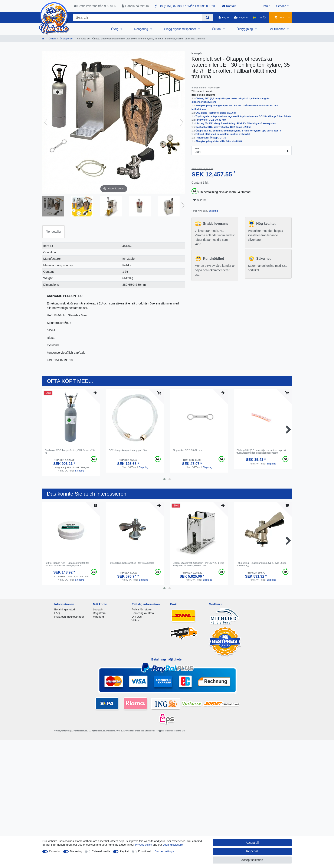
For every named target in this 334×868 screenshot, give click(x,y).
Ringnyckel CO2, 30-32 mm (211, 120)
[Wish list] (263, 17)
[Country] (254, 17)
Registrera (99, 613)
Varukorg (98, 617)
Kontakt (229, 6)
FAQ (57, 613)
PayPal (124, 851)
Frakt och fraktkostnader (69, 617)
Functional (145, 851)
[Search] (208, 18)
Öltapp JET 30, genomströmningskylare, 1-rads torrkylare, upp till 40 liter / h (239, 131)
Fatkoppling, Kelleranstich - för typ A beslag (132, 563)
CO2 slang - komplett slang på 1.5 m (216, 113)
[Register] (241, 17)
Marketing (76, 851)
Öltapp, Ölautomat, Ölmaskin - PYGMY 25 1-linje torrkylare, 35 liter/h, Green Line (198, 564)
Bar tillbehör (277, 29)
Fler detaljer (53, 232)
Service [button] (281, 6)
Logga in (98, 609)
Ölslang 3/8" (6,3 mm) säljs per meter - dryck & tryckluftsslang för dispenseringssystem (261, 451)
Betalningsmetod (65, 609)
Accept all (252, 843)
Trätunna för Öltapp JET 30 (211, 138)
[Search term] (137, 18)
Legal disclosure (173, 845)
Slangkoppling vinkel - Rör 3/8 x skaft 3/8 (219, 141)
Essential (55, 851)
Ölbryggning (245, 29)
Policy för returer (142, 609)
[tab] (53, 232)
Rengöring (142, 29)
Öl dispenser (66, 39)
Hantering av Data (143, 613)
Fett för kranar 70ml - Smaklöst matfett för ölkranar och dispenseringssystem (67, 564)
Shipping (213, 211)
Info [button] (265, 6)
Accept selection (252, 860)
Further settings (164, 851)
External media (101, 851)
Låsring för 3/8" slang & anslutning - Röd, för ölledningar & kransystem (236, 123)
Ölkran (217, 29)
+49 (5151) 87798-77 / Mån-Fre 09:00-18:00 (186, 6)
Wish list (200, 200)
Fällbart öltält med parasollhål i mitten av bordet (223, 134)
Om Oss (137, 617)
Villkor (135, 620)
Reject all (252, 851)
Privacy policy (143, 845)
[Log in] (224, 17)
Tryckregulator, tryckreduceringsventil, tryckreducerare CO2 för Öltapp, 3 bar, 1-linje (243, 116)
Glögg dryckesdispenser (180, 29)
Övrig (115, 29)
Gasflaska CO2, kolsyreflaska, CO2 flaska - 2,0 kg (223, 127)
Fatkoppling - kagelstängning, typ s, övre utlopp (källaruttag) (261, 564)
